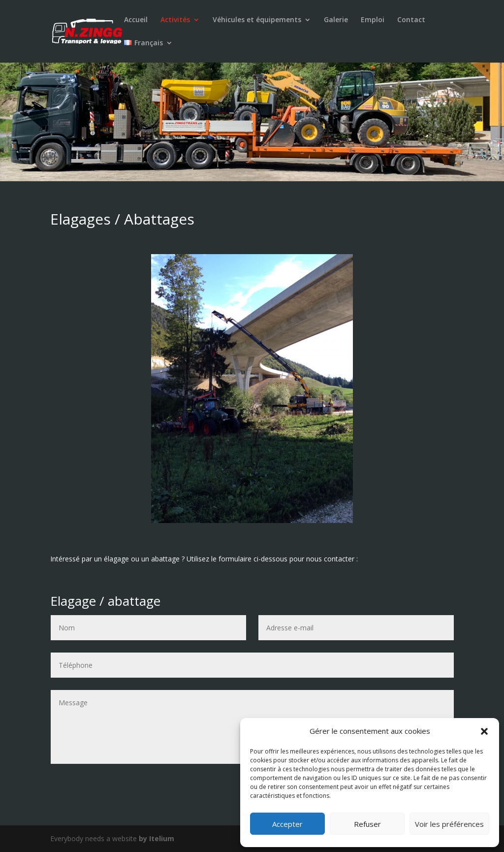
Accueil (136, 20)
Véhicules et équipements (257, 20)
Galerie (336, 20)
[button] (484, 731)
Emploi (373, 20)
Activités (175, 20)
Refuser (367, 824)
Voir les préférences (449, 824)
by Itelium (157, 838)
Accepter (287, 824)
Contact (411, 20)
